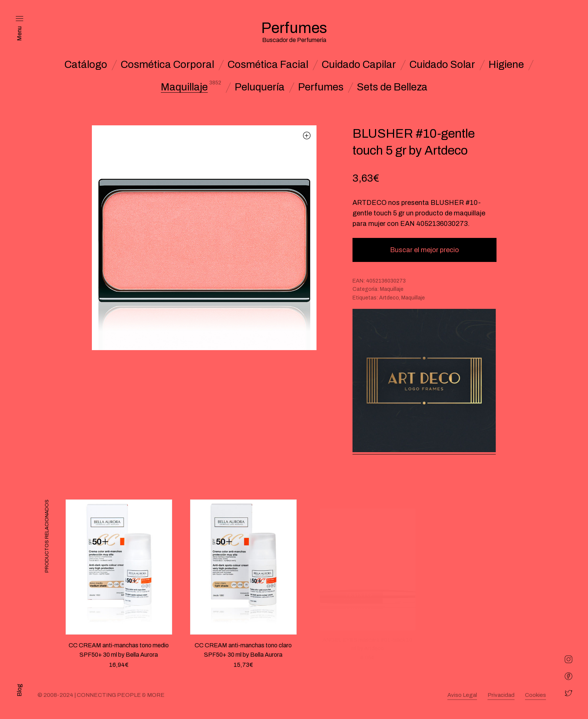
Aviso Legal (462, 695)
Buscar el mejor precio (424, 250)
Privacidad (501, 695)
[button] (307, 135)
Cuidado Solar (442, 65)
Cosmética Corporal (167, 65)
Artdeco (389, 298)
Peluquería (260, 87)
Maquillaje (184, 87)
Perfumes (321, 87)
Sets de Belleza (392, 87)
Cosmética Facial (268, 65)
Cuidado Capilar (359, 65)
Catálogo (86, 65)
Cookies (535, 695)
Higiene (506, 65)
